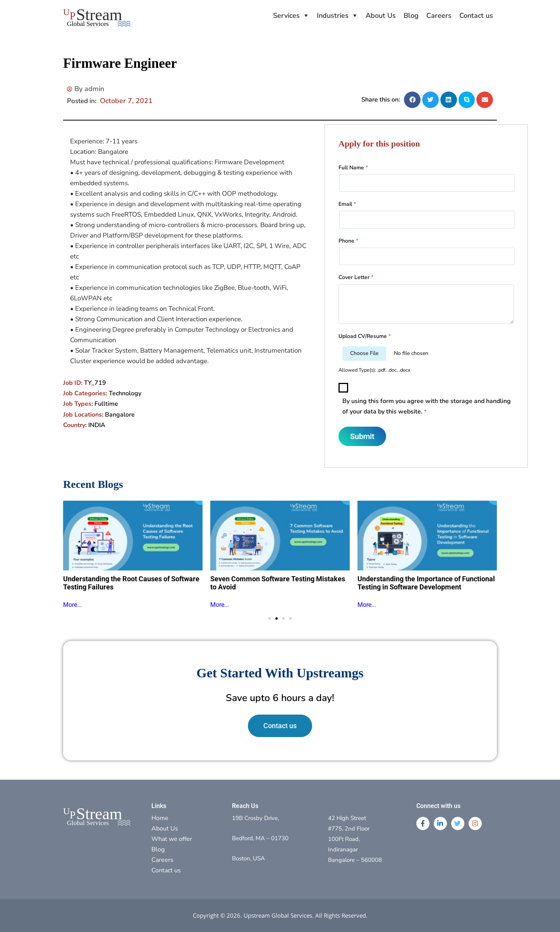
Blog (411, 16)
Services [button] (286, 16)
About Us (381, 16)
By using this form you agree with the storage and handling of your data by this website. (427, 406)
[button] (412, 100)
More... (72, 605)
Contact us (476, 16)
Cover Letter (356, 277)
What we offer (172, 839)
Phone (348, 241)
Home (160, 818)
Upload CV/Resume (365, 336)
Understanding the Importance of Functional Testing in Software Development (426, 583)
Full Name (353, 168)
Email (347, 204)
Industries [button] (333, 16)
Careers (439, 16)
